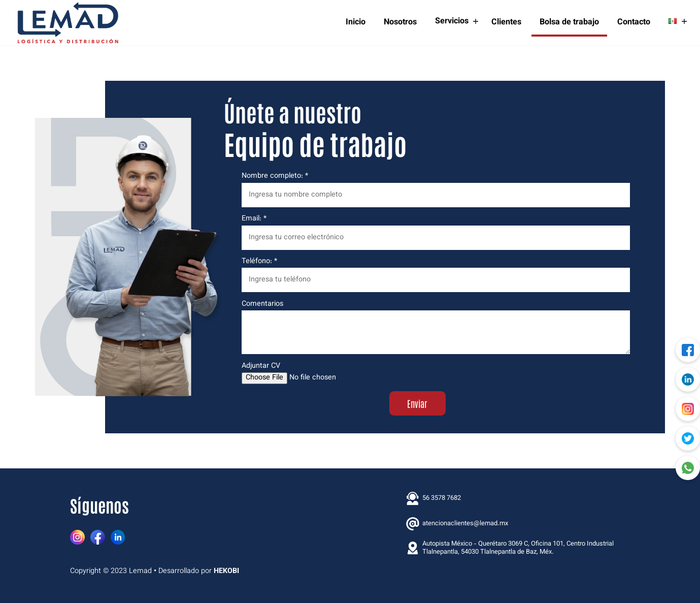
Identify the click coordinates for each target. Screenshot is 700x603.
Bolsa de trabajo (569, 22)
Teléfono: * (436, 275)
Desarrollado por (199, 571)
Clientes (506, 22)
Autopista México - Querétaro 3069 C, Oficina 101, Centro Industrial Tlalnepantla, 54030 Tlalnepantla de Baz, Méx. (510, 548)
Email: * (436, 232)
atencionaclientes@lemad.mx (457, 524)
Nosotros (400, 22)
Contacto (634, 22)
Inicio (356, 22)
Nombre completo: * (436, 189)
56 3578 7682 (434, 498)
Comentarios (436, 327)
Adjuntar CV (436, 373)
